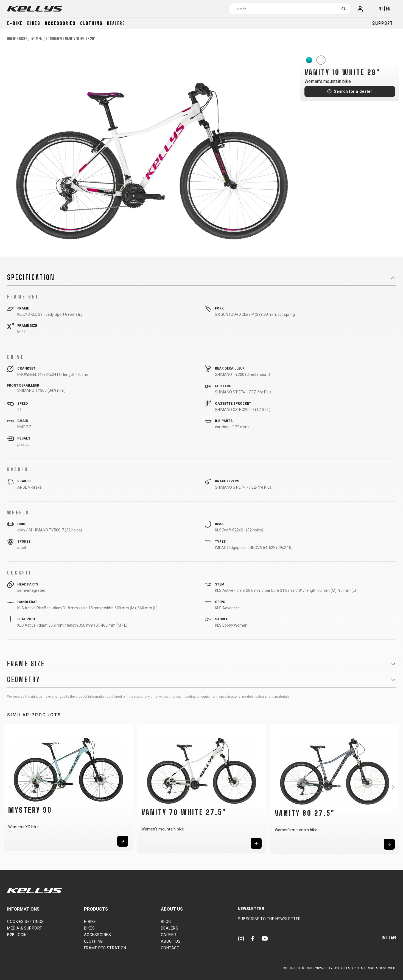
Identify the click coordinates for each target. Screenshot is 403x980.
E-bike (15, 23)
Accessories (60, 23)
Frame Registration (105, 948)
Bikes (34, 23)
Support (383, 23)
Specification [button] (31, 277)
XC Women (54, 39)
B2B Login (17, 935)
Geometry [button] (24, 680)
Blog (166, 922)
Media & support (25, 928)
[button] (10, 787)
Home (11, 39)
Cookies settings (25, 922)
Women (37, 39)
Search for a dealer (353, 91)
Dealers (116, 23)
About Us (171, 941)
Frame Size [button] (26, 664)
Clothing (91, 23)
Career (169, 935)
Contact (170, 948)
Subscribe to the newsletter (269, 919)
